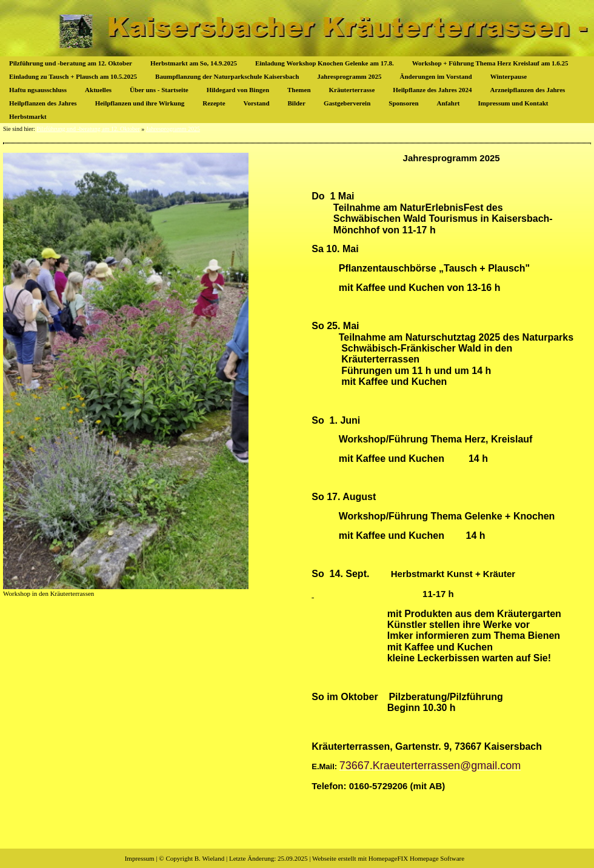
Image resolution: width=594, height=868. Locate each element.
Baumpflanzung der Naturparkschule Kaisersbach (227, 76)
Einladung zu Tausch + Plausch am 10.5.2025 (73, 76)
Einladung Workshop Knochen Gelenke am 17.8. (325, 63)
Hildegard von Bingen (238, 90)
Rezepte (214, 103)
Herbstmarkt (28, 116)
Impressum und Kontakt (513, 103)
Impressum (140, 858)
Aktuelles (98, 90)
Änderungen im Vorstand (436, 76)
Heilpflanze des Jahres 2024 (432, 90)
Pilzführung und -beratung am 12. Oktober (71, 63)
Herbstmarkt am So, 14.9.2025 (194, 63)
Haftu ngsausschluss (38, 90)
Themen (299, 90)
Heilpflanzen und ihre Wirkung (140, 103)
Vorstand (257, 103)
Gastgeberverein (347, 103)
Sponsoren (403, 103)
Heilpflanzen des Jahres (43, 103)
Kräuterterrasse (352, 90)
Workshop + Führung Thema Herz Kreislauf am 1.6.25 (490, 63)
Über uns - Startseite (159, 90)
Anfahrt (449, 103)
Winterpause (509, 76)
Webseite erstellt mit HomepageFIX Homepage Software (388, 858)
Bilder (297, 103)
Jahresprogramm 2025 (349, 76)
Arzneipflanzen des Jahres (528, 90)
